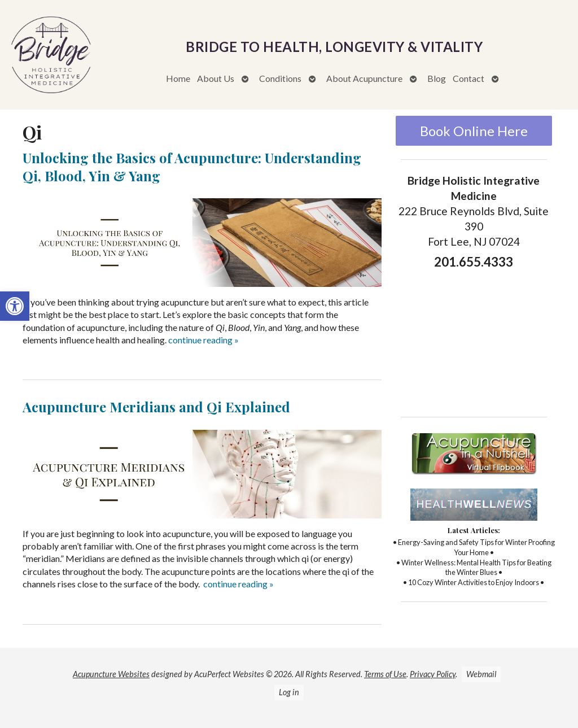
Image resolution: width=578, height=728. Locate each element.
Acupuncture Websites (111, 674)
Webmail (481, 674)
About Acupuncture (364, 78)
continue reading (203, 340)
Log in (289, 692)
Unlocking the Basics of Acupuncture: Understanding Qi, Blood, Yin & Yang (192, 166)
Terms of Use (385, 674)
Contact (468, 78)
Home (178, 78)
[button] (15, 306)
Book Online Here (474, 131)
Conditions (280, 78)
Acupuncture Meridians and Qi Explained (156, 407)
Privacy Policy (433, 674)
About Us (216, 78)
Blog (437, 78)
